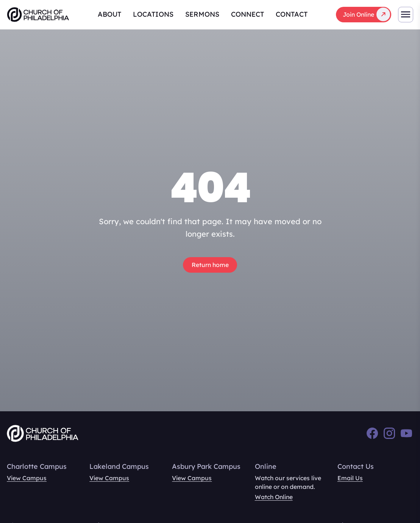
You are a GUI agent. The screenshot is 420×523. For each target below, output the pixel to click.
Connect (247, 14)
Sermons (202, 14)
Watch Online (274, 497)
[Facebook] (372, 433)
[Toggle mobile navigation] (406, 15)
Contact (292, 14)
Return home (210, 265)
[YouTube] (406, 433)
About (109, 14)
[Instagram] (389, 433)
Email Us (350, 478)
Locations (153, 14)
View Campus (27, 478)
